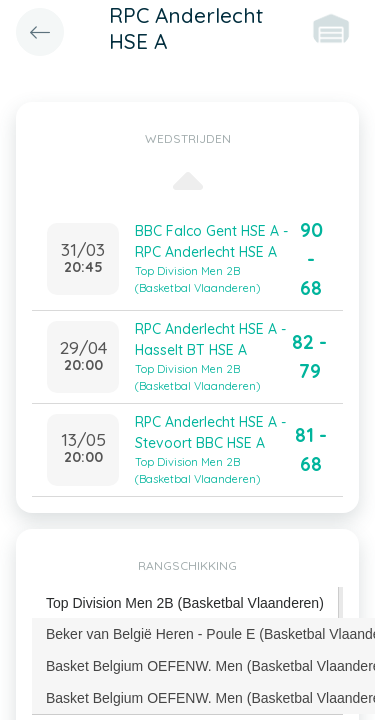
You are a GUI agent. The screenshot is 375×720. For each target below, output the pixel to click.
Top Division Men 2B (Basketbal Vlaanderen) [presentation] (185, 603)
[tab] (185, 603)
